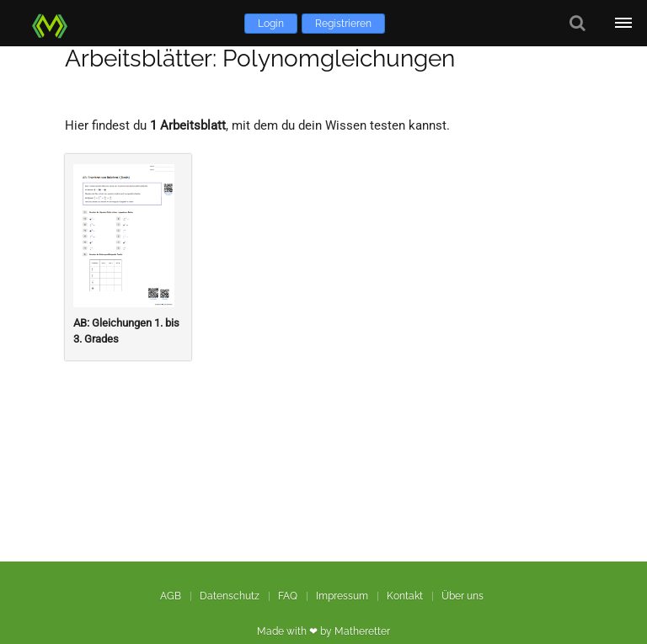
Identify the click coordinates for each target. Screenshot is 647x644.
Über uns (463, 596)
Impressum (342, 596)
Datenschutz (230, 596)
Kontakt (405, 596)
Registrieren (343, 24)
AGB (171, 596)
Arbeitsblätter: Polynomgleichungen (260, 59)
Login (271, 24)
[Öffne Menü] (624, 23)
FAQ (288, 596)
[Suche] (577, 23)
